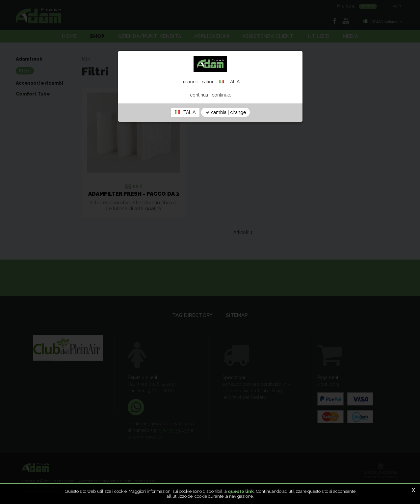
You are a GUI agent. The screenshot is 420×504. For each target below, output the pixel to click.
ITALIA (185, 112)
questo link (241, 491)
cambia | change (225, 112)
